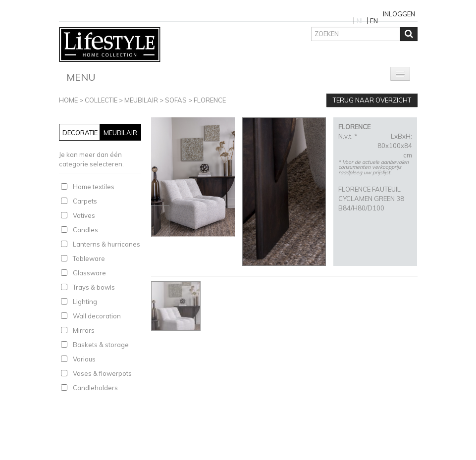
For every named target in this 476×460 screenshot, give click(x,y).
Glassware (89, 273)
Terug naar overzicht (372, 100)
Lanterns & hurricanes (106, 244)
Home (68, 100)
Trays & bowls (94, 287)
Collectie (101, 100)
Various (84, 359)
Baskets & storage (101, 345)
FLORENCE (210, 100)
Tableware (89, 258)
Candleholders (95, 388)
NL (361, 21)
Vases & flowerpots (102, 373)
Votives (84, 215)
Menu (81, 77)
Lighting (85, 302)
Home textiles (94, 187)
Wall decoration (97, 316)
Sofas (176, 100)
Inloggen (399, 14)
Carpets (85, 201)
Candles (85, 230)
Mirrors (84, 330)
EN (374, 21)
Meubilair (141, 100)
